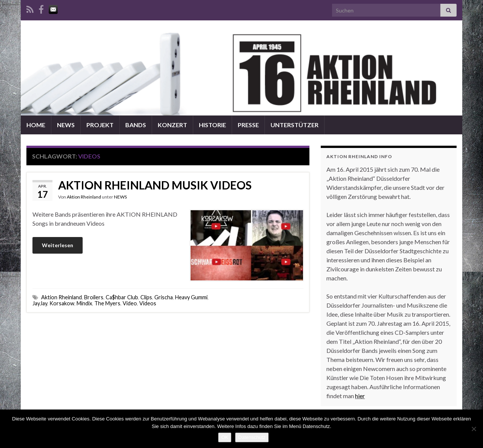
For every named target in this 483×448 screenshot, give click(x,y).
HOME (36, 125)
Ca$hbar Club (122, 297)
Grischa (164, 297)
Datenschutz (252, 437)
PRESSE (248, 125)
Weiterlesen (58, 245)
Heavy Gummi (191, 297)
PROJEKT (100, 125)
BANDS (136, 125)
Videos (148, 303)
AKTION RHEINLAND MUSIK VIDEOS (155, 185)
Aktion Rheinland (84, 197)
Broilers (94, 297)
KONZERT (172, 125)
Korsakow (62, 303)
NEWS (66, 125)
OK (225, 437)
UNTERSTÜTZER (295, 125)
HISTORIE (212, 125)
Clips (146, 297)
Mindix (84, 303)
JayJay (40, 303)
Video (130, 303)
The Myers (107, 303)
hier (360, 396)
